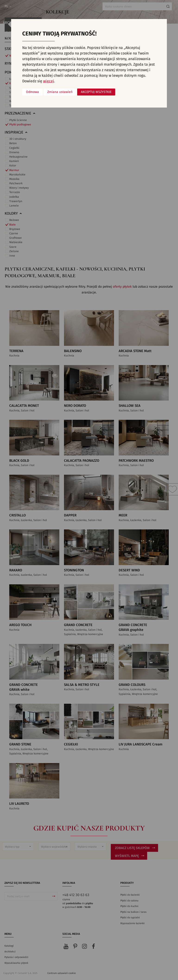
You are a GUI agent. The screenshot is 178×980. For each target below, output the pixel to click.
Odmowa (32, 92)
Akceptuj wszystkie (96, 92)
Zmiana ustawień (60, 92)
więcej (48, 81)
